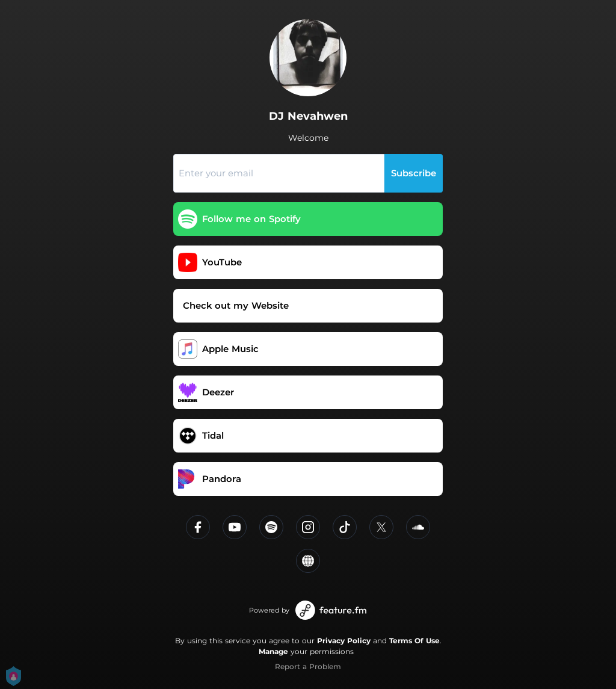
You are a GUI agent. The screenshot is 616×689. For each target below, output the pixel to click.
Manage (273, 651)
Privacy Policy (344, 641)
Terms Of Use (414, 641)
